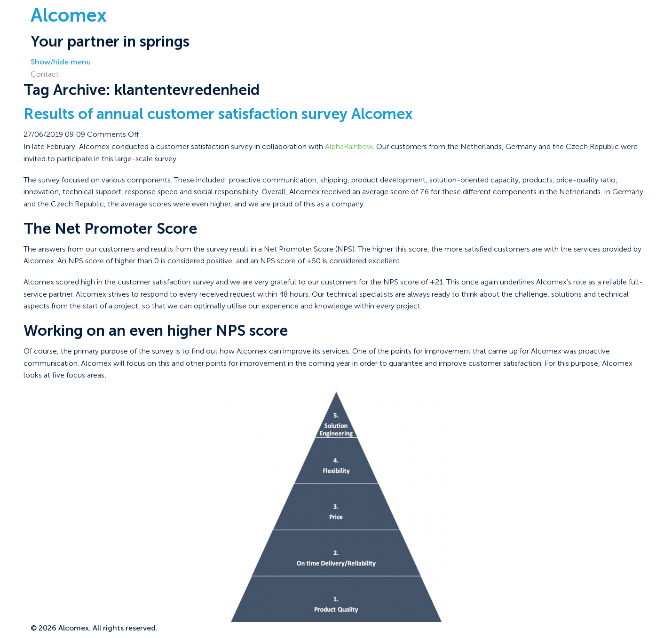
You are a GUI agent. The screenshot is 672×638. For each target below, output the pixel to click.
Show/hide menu (61, 62)
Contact (45, 74)
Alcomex (69, 15)
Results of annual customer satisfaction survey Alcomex (218, 114)
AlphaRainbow (349, 146)
